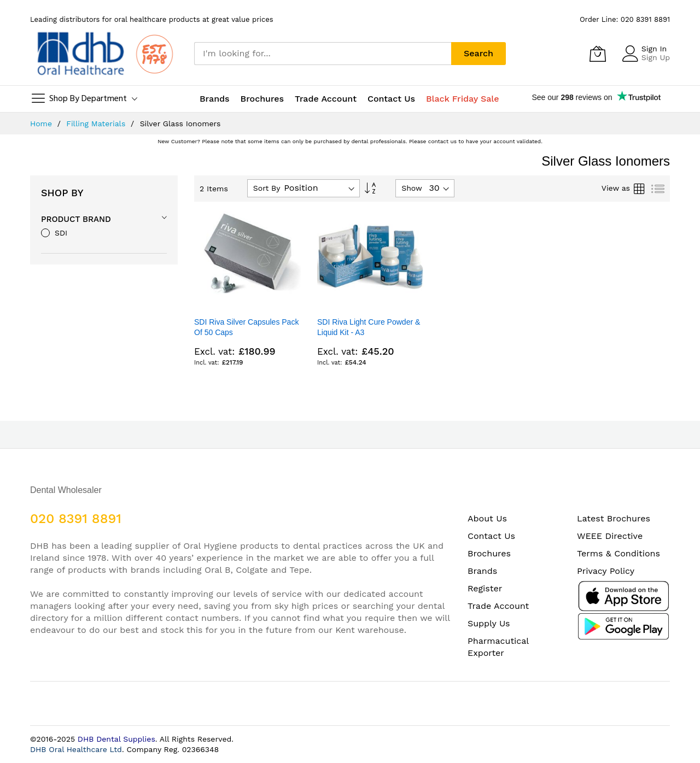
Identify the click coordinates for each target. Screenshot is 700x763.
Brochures (489, 553)
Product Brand (76, 219)
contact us (442, 141)
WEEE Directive (610, 536)
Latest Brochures (614, 518)
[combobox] (323, 54)
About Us (487, 518)
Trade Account (498, 606)
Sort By (267, 188)
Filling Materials (97, 124)
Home (42, 124)
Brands (482, 571)
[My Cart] (598, 54)
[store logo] (104, 54)
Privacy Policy (606, 571)
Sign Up (656, 57)
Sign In (654, 49)
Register (485, 588)
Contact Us (391, 99)
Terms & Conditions (619, 553)
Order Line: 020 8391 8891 (625, 19)
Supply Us (489, 623)
